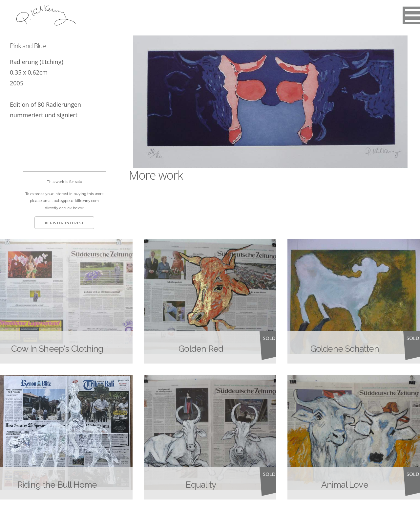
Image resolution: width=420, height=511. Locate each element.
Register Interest (64, 223)
